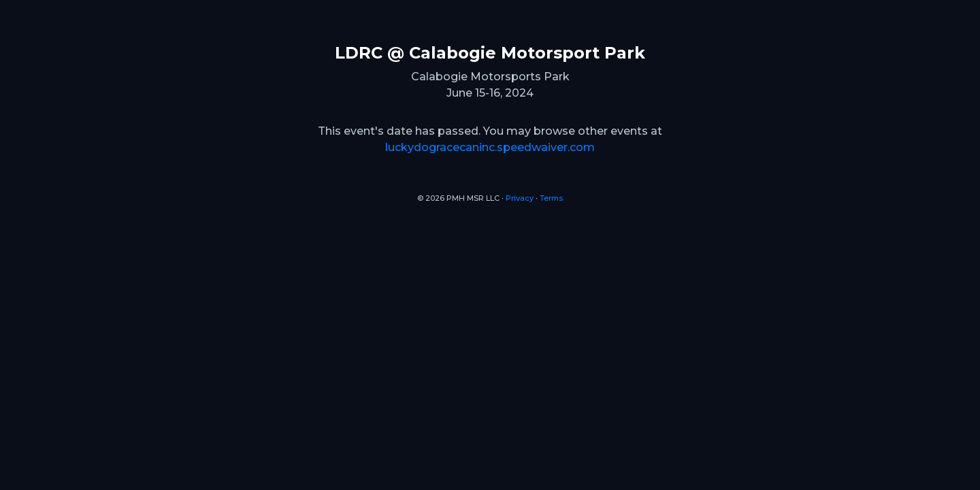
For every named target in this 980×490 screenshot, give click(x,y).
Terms (551, 198)
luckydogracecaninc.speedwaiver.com (490, 147)
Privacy (520, 198)
